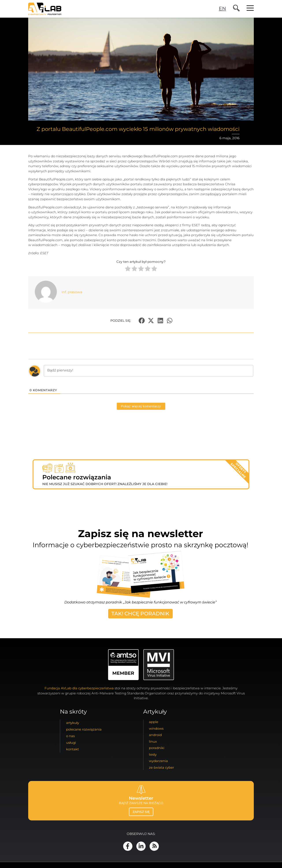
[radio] (128, 269)
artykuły (73, 723)
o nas (70, 736)
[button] (142, 321)
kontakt (72, 749)
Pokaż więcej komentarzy (141, 406)
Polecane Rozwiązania (84, 729)
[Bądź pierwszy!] (148, 371)
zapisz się (141, 812)
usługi (71, 743)
